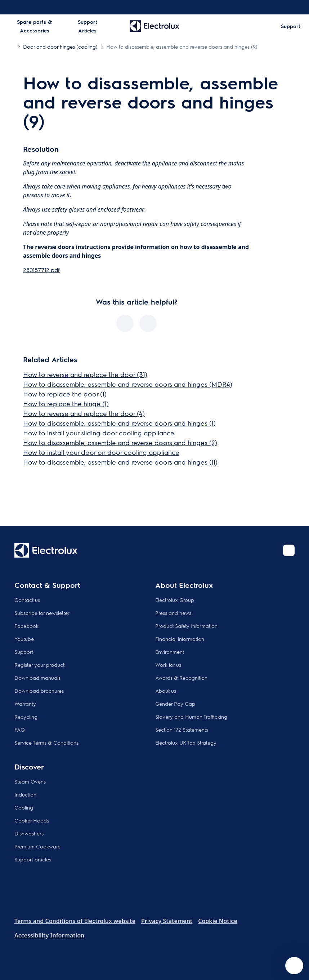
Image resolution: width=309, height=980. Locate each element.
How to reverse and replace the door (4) (84, 413)
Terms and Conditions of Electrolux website (75, 921)
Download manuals (37, 678)
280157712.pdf (41, 270)
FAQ (20, 730)
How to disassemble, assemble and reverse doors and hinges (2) (120, 442)
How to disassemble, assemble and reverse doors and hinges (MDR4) (128, 384)
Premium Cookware (37, 846)
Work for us (168, 665)
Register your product (39, 665)
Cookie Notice (218, 921)
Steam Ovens (30, 781)
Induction (25, 794)
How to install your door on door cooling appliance (101, 452)
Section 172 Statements (182, 730)
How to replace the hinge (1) (66, 403)
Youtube (24, 639)
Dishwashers (29, 833)
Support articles (33, 859)
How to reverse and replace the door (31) (85, 374)
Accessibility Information (49, 935)
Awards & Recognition (181, 678)
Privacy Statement (167, 921)
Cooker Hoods (32, 820)
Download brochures (39, 691)
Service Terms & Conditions (46, 742)
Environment (170, 652)
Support (24, 652)
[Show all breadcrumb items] (12, 46)
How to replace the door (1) (65, 394)
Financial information (180, 639)
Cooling (24, 807)
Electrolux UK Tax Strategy (186, 742)
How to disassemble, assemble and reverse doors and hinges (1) (119, 423)
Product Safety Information (186, 626)
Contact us (27, 600)
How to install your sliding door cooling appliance (99, 433)
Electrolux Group (175, 600)
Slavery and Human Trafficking (191, 717)
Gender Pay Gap (175, 704)
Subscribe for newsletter (42, 613)
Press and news (173, 613)
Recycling (26, 717)
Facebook (26, 626)
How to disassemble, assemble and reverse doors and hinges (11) (120, 462)
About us (166, 691)
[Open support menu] (294, 966)
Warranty (25, 704)
